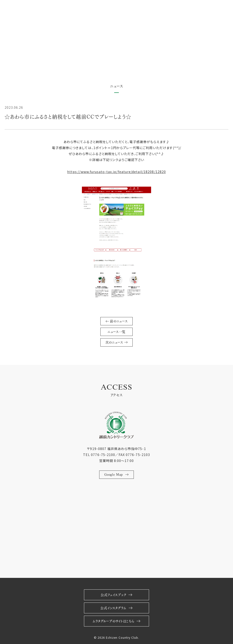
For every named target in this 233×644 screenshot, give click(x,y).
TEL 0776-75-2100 (99, 455)
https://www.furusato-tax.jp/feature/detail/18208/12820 (116, 172)
